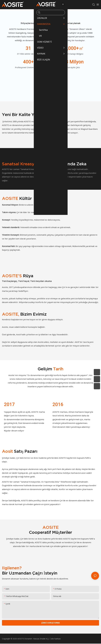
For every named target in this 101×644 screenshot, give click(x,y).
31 (28, 48)
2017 (9, 404)
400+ (28, 62)
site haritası (56, 639)
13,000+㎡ (73, 48)
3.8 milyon (73, 62)
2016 (58, 404)
